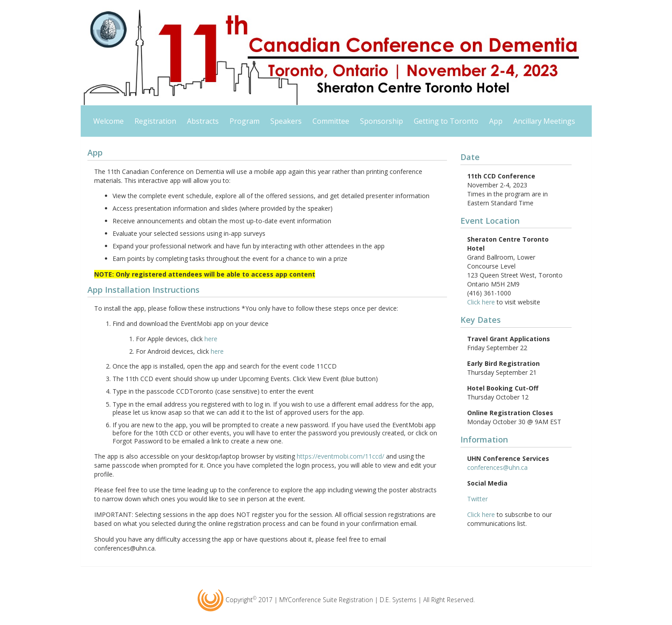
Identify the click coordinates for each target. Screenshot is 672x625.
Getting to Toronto (446, 121)
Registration (155, 121)
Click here (481, 302)
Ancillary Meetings (544, 121)
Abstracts (203, 121)
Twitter (477, 499)
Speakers (286, 121)
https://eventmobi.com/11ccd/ (340, 456)
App (496, 121)
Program (245, 121)
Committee (331, 121)
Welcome (108, 121)
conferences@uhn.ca (497, 467)
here (211, 339)
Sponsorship (382, 121)
